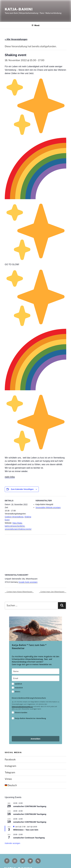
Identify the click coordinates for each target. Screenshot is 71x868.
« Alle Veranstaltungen (16, 39)
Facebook (10, 759)
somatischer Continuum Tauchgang (29, 838)
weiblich (18, 684)
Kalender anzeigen (12, 843)
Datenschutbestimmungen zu (22, 706)
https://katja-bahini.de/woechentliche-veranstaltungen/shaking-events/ (18, 526)
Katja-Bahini (19, 9)
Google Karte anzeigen (28, 582)
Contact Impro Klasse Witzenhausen (19, 592)
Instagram (10, 766)
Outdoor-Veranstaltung (14, 517)
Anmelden (35, 739)
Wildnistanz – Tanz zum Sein (26, 830)
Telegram (10, 772)
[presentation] (32, 728)
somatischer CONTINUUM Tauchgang (30, 806)
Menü (35, 25)
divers (18, 692)
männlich (19, 688)
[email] (36, 678)
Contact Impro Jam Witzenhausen (53, 592)
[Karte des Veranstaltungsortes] (35, 554)
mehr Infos (10, 477)
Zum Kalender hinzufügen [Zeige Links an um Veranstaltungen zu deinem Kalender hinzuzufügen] (22, 489)
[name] (36, 671)
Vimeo (8, 779)
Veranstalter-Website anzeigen (48, 507)
